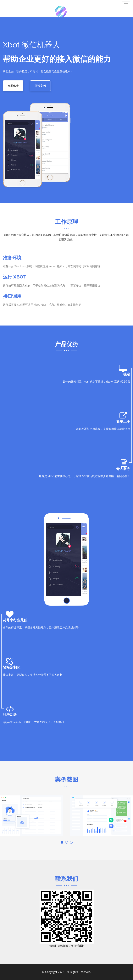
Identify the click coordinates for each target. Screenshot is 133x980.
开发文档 (40, 86)
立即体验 (13, 86)
